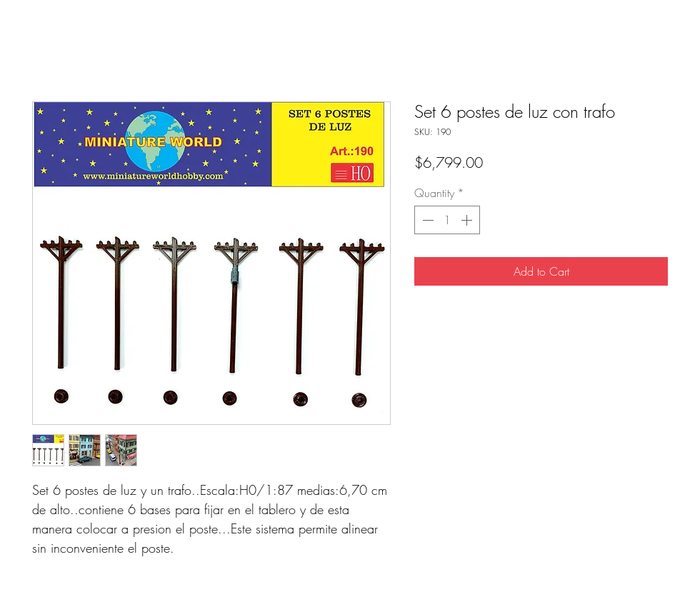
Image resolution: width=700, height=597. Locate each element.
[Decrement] (426, 220)
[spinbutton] (447, 220)
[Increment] (468, 220)
